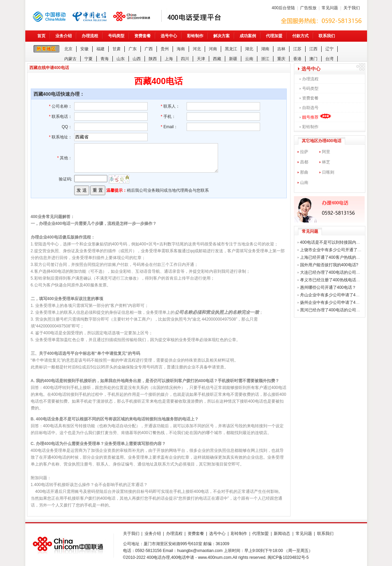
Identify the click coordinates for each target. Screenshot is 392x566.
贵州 (165, 49)
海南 (181, 49)
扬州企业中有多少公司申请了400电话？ (336, 302)
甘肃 (117, 49)
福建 (100, 49)
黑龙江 (231, 49)
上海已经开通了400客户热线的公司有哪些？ (340, 257)
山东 (121, 59)
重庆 (281, 59)
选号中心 (169, 36)
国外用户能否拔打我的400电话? (329, 265)
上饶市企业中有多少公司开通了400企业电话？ (342, 250)
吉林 (281, 49)
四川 (185, 59)
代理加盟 (274, 36)
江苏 (297, 49)
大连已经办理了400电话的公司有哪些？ (336, 272)
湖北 (249, 49)
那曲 (304, 172)
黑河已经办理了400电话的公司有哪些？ (336, 310)
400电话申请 (183, 557)
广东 (133, 49)
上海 (169, 59)
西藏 (217, 59)
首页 (41, 36)
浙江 (265, 59)
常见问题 (330, 8)
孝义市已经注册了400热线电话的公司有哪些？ (342, 280)
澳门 (313, 59)
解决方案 (221, 36)
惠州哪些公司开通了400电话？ (328, 287)
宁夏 (89, 59)
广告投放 (308, 8)
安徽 (84, 49)
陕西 (153, 59)
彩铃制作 (195, 36)
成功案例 (248, 36)
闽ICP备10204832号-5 (288, 557)
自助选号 (310, 108)
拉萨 (304, 152)
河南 (213, 49)
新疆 (233, 59)
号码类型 (116, 36)
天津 (201, 59)
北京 (68, 49)
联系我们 (327, 36)
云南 (249, 59)
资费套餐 (143, 36)
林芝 (326, 162)
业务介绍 (64, 36)
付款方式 (300, 36)
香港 (297, 59)
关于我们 (352, 8)
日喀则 (328, 172)
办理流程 (90, 36)
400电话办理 (158, 557)
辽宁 (329, 49)
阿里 (326, 152)
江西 (313, 49)
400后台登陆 (283, 8)
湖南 (265, 49)
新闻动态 (282, 534)
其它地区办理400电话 (322, 141)
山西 (137, 59)
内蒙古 (70, 59)
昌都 (304, 162)
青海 (105, 59)
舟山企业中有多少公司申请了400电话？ (336, 295)
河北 (197, 49)
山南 (304, 183)
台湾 (329, 59)
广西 (149, 49)
